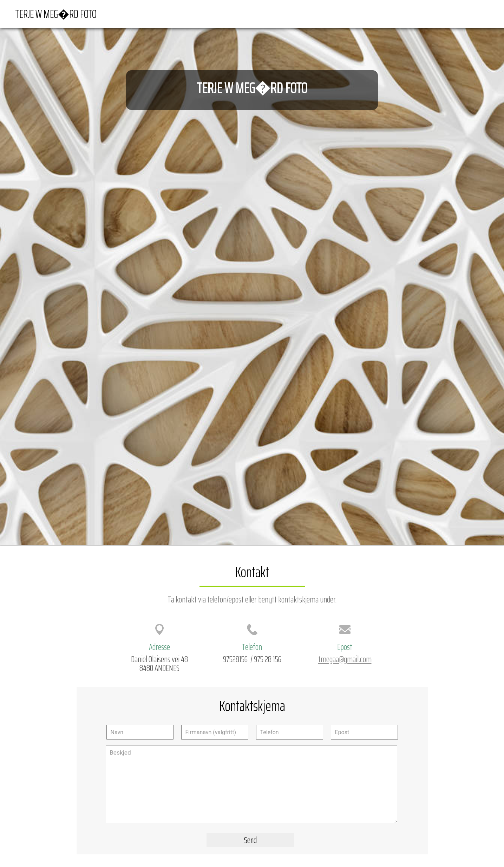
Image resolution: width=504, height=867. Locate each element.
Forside (388, 14)
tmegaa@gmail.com (345, 659)
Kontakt (476, 14)
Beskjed (251, 784)
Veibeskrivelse (441, 14)
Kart (410, 14)
